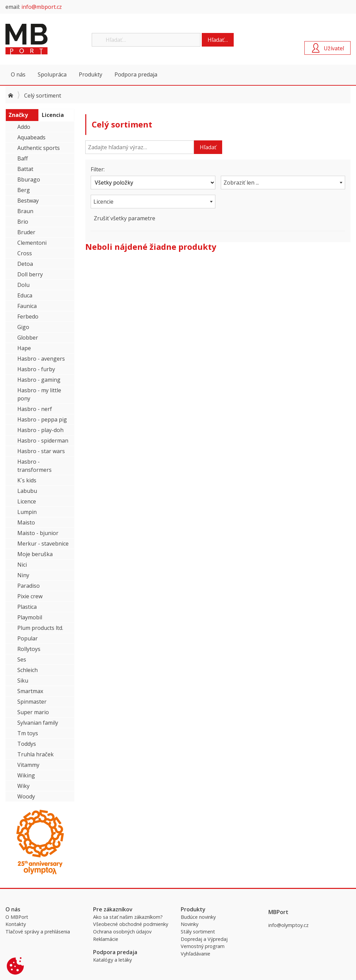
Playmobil (30, 617)
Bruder (26, 232)
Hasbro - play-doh (40, 430)
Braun (25, 211)
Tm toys (28, 733)
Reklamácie (106, 939)
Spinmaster (32, 702)
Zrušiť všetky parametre (124, 218)
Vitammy (28, 765)
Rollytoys (29, 649)
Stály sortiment (198, 932)
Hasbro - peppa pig (42, 419)
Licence (27, 501)
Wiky (23, 786)
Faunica (27, 306)
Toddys (27, 744)
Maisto (26, 522)
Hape (24, 348)
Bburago (29, 179)
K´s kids (27, 480)
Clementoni (32, 243)
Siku (23, 681)
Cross (25, 253)
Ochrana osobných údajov (122, 932)
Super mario (33, 712)
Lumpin (27, 512)
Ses (22, 659)
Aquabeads (31, 137)
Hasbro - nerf (35, 409)
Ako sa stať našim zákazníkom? (128, 917)
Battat (25, 169)
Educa (25, 295)
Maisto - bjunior (38, 533)
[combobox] (283, 183)
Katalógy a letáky (112, 960)
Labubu (27, 491)
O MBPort (17, 917)
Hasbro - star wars (41, 451)
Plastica (27, 607)
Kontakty (16, 924)
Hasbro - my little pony (39, 394)
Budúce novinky (198, 917)
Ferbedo (28, 316)
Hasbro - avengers (41, 359)
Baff (23, 158)
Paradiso (29, 586)
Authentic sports (39, 148)
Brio (23, 222)
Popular (28, 638)
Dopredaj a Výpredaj (204, 939)
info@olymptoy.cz (288, 925)
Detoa (25, 264)
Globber (28, 338)
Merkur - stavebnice (43, 544)
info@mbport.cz (42, 7)
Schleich (28, 670)
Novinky (190, 924)
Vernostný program (203, 946)
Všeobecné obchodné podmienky (131, 924)
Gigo (23, 327)
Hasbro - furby (36, 369)
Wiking (26, 775)
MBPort (56, 39)
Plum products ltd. (40, 628)
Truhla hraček (35, 754)
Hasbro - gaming (39, 380)
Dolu (23, 285)
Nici (22, 565)
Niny (23, 575)
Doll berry (30, 274)
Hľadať (208, 147)
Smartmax (30, 691)
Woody (26, 796)
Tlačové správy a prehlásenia (38, 932)
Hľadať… (218, 40)
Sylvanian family (38, 723)
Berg (24, 190)
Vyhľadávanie (195, 954)
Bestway (28, 201)
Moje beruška (35, 554)
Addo (24, 127)
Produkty (91, 74)
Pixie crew (30, 596)
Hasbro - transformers (34, 466)
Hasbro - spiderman (43, 441)
